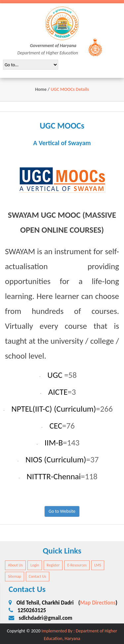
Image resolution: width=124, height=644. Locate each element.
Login (35, 565)
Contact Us (38, 576)
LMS (98, 565)
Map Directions (98, 603)
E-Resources (77, 565)
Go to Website (62, 511)
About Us (15, 565)
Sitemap (15, 576)
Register (53, 565)
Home (41, 89)
